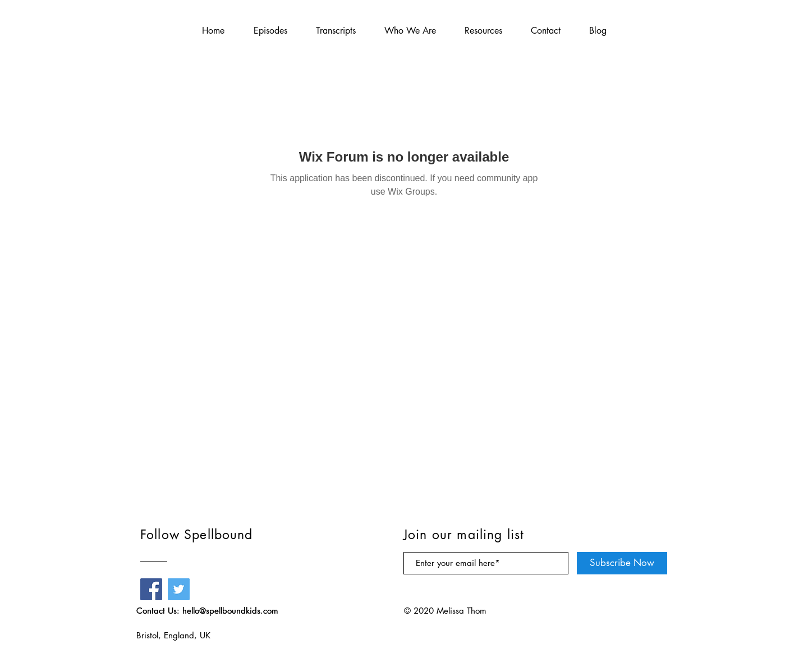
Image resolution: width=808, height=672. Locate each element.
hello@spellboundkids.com (230, 611)
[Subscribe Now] (622, 563)
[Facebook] (151, 589)
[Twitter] (179, 589)
